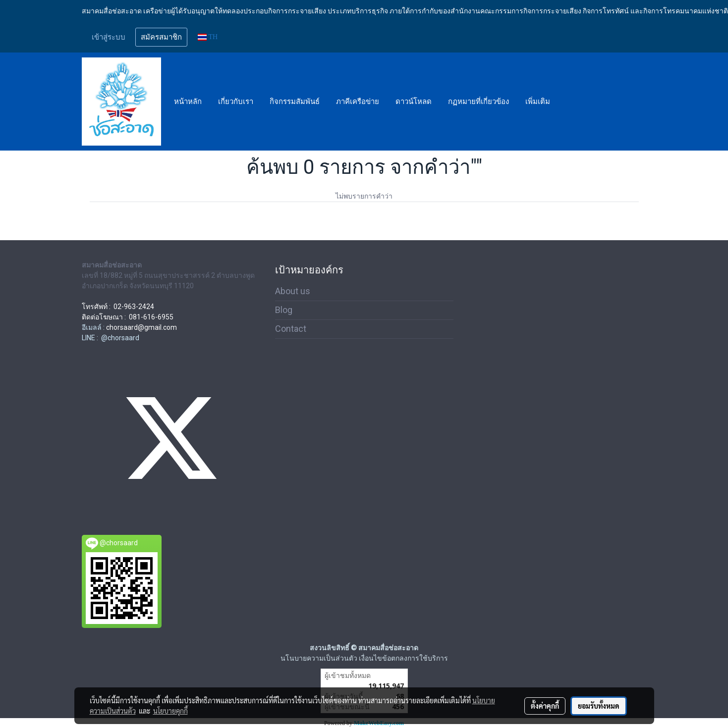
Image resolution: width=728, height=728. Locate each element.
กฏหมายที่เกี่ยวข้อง (478, 102)
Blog (284, 310)
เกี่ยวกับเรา (236, 102)
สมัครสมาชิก (161, 37)
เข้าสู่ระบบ (109, 37)
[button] (567, 102)
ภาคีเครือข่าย (358, 102)
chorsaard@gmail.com (141, 327)
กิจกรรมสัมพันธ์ (295, 102)
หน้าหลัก (188, 102)
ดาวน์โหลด (414, 102)
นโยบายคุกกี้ (170, 711)
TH (208, 37)
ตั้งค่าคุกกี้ (545, 706)
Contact (291, 329)
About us (293, 291)
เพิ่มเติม (538, 102)
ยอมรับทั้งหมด (599, 706)
